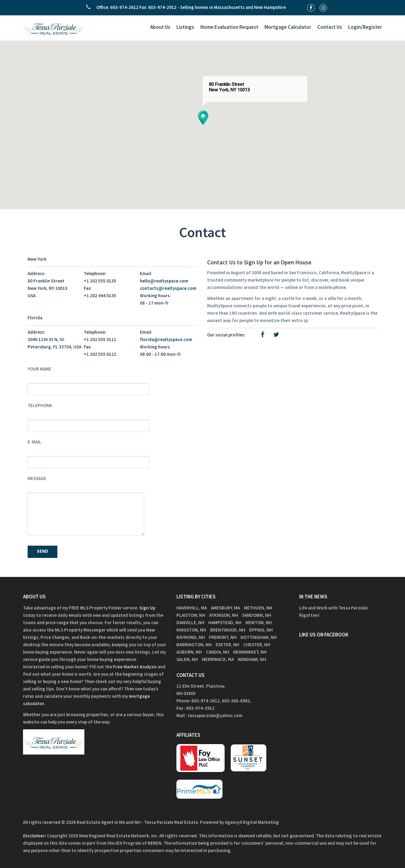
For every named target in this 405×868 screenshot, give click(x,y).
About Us (160, 27)
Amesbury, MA (225, 608)
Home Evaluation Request (229, 27)
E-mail (35, 442)
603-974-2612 (206, 701)
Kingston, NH (191, 630)
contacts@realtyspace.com (168, 288)
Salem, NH (187, 659)
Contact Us (330, 27)
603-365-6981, (237, 701)
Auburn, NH (189, 652)
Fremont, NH (223, 637)
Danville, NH (190, 622)
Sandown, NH (257, 615)
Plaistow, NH (191, 615)
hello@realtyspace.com (164, 281)
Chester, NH (257, 645)
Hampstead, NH (225, 622)
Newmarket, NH (250, 652)
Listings (185, 27)
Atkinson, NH (224, 615)
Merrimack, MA (218, 659)
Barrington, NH (194, 645)
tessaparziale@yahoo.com (215, 715)
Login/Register (365, 27)
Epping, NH (261, 630)
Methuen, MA (258, 608)
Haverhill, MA (192, 608)
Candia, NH (218, 652)
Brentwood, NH (228, 630)
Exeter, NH (228, 645)
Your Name (39, 369)
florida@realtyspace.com (166, 339)
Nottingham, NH (259, 637)
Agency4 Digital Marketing (252, 822)
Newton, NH (259, 622)
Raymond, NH (191, 637)
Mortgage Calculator (288, 27)
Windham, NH (252, 659)
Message (37, 478)
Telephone (40, 405)
